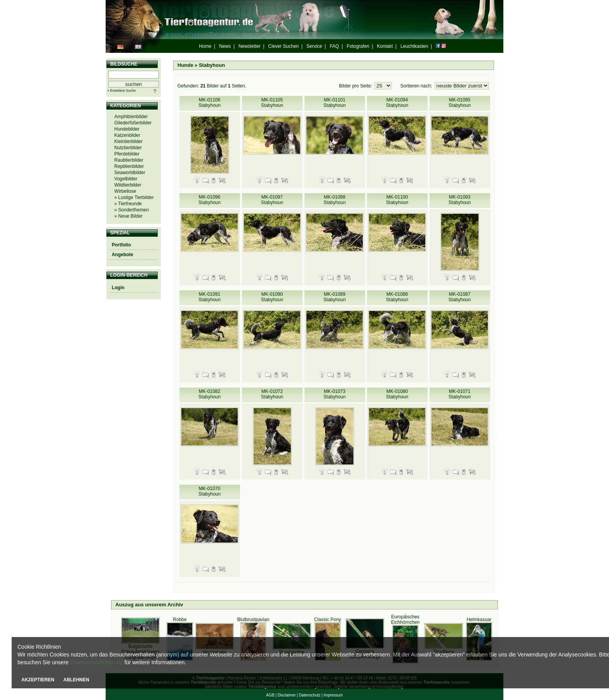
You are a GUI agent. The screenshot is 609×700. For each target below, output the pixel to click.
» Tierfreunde (128, 204)
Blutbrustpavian (253, 620)
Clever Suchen (284, 46)
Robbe (180, 620)
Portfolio (121, 245)
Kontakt (385, 46)
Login (118, 288)
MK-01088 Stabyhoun (397, 297)
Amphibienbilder (131, 117)
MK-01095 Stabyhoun (460, 103)
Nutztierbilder (128, 148)
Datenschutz (310, 695)
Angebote (123, 255)
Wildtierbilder (128, 185)
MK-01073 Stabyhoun (335, 394)
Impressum (333, 695)
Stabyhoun (212, 65)
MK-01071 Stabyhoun (460, 394)
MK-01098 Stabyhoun (335, 200)
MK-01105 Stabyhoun (272, 103)
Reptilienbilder (129, 166)
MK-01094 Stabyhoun (397, 103)
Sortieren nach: (417, 86)
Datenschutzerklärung (96, 662)
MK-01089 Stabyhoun (335, 297)
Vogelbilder (126, 179)
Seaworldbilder (130, 173)
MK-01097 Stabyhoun (272, 200)
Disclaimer (287, 695)
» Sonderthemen (131, 210)
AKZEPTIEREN (38, 680)
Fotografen (358, 46)
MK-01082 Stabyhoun (210, 394)
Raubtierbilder (129, 160)
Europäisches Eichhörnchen (405, 620)
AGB (270, 695)
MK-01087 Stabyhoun (460, 297)
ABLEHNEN (76, 680)
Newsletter (250, 46)
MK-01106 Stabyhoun (210, 103)
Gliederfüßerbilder (133, 123)
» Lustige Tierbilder (134, 197)
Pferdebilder (127, 154)
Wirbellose (125, 191)
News (225, 46)
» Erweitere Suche (122, 91)
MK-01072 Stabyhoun (272, 394)
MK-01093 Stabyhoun (460, 200)
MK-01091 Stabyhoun (210, 297)
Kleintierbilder (128, 141)
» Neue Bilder (128, 216)
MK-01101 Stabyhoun (335, 103)
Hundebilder (127, 129)
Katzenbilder (127, 135)
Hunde (185, 65)
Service (314, 46)
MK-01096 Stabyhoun (210, 200)
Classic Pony (328, 620)
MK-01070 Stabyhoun (210, 491)
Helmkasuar (479, 620)
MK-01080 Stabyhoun (397, 394)
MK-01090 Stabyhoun (272, 297)
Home (205, 46)
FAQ (334, 46)
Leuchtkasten (414, 46)
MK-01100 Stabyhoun (397, 200)
